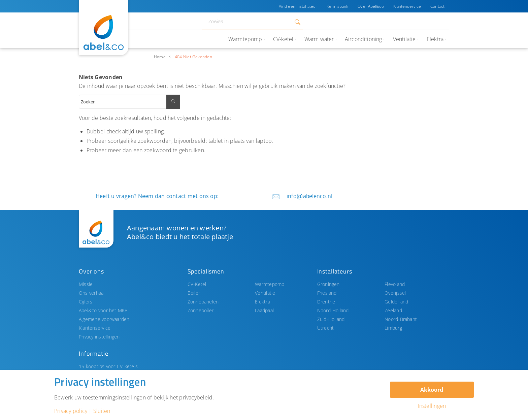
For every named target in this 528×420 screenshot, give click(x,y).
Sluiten (102, 411)
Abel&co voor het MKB (103, 310)
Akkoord (432, 390)
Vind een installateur (298, 6)
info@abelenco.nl (309, 196)
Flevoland (395, 284)
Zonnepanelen (203, 302)
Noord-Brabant (401, 319)
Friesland (327, 293)
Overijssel (395, 293)
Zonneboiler (201, 310)
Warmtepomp (270, 284)
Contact (437, 6)
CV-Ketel (197, 284)
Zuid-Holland (331, 319)
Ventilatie (265, 293)
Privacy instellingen (99, 337)
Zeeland (393, 310)
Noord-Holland (333, 310)
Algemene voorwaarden (104, 319)
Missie (86, 284)
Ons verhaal (92, 293)
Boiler (194, 293)
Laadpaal (264, 310)
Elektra (262, 302)
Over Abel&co (371, 6)
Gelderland (396, 302)
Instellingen (432, 406)
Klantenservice (407, 6)
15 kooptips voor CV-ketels (108, 366)
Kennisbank (337, 6)
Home (160, 57)
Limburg (393, 328)
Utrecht (326, 328)
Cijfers (86, 302)
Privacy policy (71, 411)
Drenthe (326, 302)
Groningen (328, 284)
